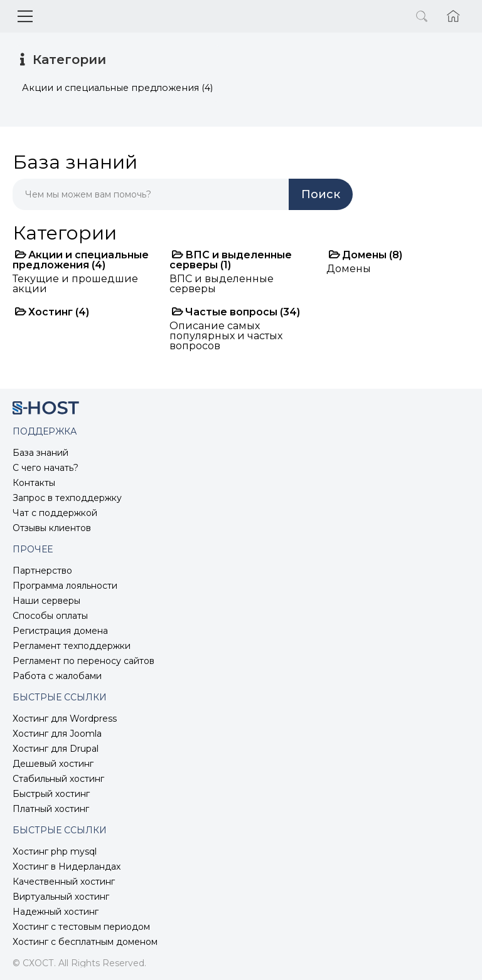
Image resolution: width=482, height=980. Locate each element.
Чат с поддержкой (55, 513)
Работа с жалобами (57, 676)
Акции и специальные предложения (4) (81, 260)
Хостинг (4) (52, 312)
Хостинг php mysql (55, 851)
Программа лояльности (65, 586)
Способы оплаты (50, 616)
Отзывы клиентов (52, 528)
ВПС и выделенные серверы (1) (231, 260)
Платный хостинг (51, 809)
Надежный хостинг (56, 912)
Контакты (34, 483)
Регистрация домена (60, 631)
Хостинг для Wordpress (65, 719)
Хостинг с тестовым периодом (81, 927)
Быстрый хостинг (51, 794)
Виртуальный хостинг (61, 897)
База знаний (40, 453)
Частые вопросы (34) (236, 312)
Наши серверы (46, 601)
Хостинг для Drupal (56, 749)
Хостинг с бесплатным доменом (85, 942)
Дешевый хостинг (53, 764)
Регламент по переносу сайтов (83, 661)
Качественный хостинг (64, 882)
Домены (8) (366, 255)
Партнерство (42, 571)
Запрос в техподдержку (67, 498)
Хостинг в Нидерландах (67, 867)
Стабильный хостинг (58, 779)
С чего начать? (46, 468)
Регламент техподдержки (72, 646)
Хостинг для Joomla (57, 734)
